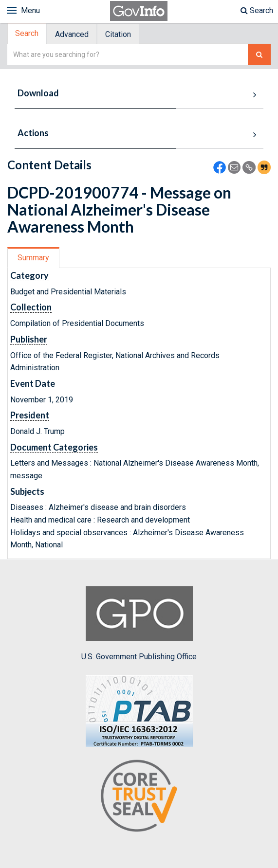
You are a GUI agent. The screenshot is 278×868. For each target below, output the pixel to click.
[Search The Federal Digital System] (259, 55)
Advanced (72, 34)
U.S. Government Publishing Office (139, 624)
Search (257, 10)
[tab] (27, 34)
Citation (118, 34)
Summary (33, 258)
